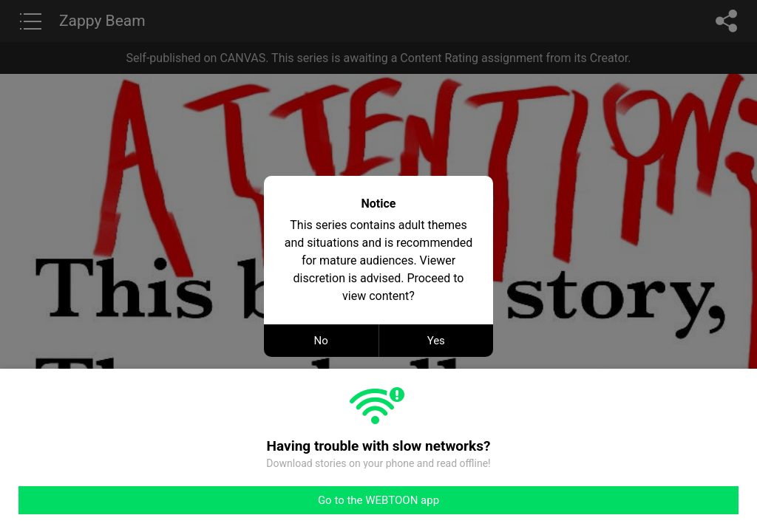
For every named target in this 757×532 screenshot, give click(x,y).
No (321, 341)
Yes (436, 341)
